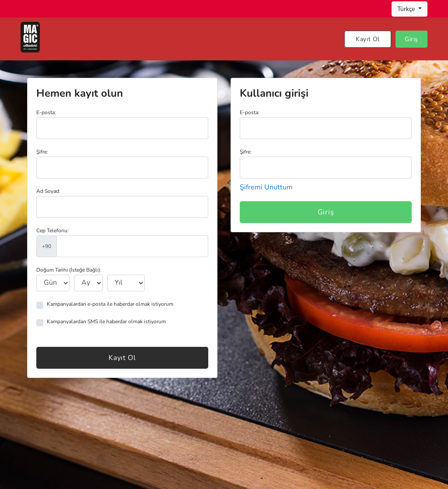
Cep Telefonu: (52, 231)
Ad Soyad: (48, 191)
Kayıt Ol (368, 39)
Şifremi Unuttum (266, 187)
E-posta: (46, 112)
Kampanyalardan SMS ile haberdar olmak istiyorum (106, 321)
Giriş (411, 39)
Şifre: (42, 152)
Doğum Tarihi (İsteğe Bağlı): (69, 270)
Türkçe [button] (407, 9)
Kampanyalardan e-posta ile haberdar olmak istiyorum (110, 304)
